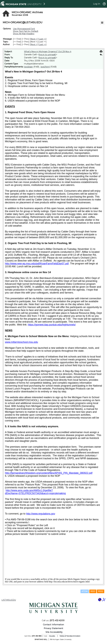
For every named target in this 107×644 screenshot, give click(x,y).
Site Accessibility (54, 632)
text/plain (28, 67)
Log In (97, 4)
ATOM (85, 591)
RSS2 (101, 591)
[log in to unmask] (47, 55)
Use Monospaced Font (24, 29)
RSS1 (93, 591)
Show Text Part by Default (26, 31)
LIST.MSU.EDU (9, 600)
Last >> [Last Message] (42, 39)
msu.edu (52, 636)
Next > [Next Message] (34, 39)
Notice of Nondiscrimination (70, 636)
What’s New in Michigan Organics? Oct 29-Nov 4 (48, 52)
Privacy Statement (53, 628)
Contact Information (53, 625)
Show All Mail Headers (24, 34)
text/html (45, 67)
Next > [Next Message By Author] (34, 44)
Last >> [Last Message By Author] (42, 44)
